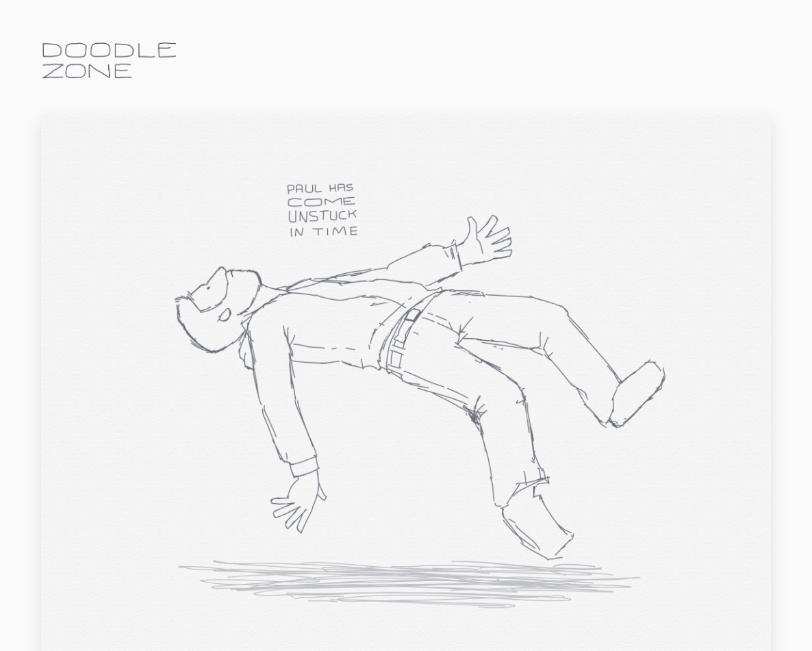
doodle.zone (110, 61)
